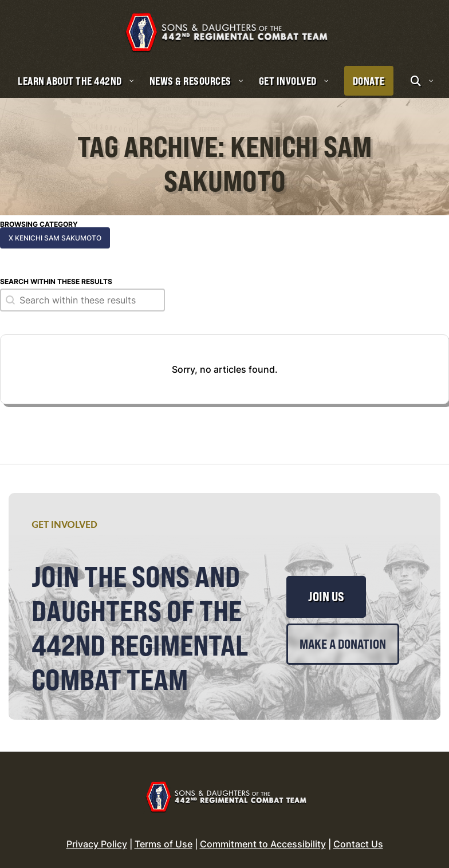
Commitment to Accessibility (263, 835)
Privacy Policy (97, 835)
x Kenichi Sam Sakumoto (55, 229)
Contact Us (358, 835)
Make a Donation (343, 635)
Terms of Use (164, 835)
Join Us (326, 588)
